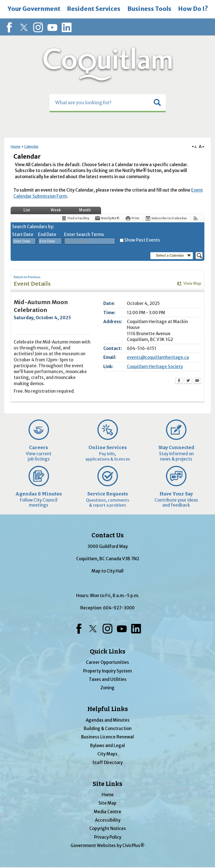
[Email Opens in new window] (197, 381)
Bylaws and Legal (107, 746)
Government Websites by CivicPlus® (107, 846)
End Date (47, 234)
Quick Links (108, 652)
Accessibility (108, 820)
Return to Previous (27, 277)
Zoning (107, 688)
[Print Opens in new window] (132, 218)
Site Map (107, 803)
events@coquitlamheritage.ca (158, 357)
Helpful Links (108, 709)
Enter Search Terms (84, 234)
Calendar (31, 146)
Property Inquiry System (107, 671)
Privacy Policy (108, 837)
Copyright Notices (108, 828)
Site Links (107, 784)
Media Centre (107, 812)
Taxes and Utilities (108, 679)
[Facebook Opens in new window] (179, 381)
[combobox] (24, 241)
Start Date (23, 234)
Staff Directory (107, 763)
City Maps (107, 754)
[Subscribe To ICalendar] (166, 218)
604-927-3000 (119, 608)
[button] (157, 102)
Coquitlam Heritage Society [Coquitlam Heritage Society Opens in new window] (155, 367)
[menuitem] (34, 9)
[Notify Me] (107, 218)
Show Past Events (142, 240)
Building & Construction (108, 728)
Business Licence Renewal (107, 737)
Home (16, 146)
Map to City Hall (107, 571)
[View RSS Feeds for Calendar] (196, 218)
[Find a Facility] (75, 218)
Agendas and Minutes (108, 720)
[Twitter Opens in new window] (188, 381)
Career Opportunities (107, 662)
